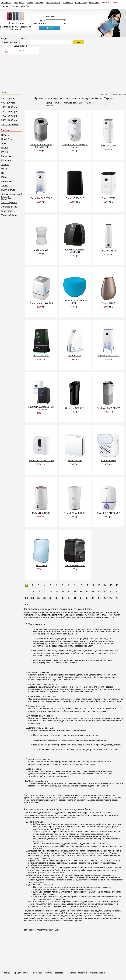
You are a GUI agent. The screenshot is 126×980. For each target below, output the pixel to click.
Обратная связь (98, 973)
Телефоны (6, 3)
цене (81, 103)
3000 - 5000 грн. (9, 116)
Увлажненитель (9, 207)
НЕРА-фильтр (8, 190)
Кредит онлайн (21, 973)
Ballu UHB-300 (41, 250)
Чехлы (30, 3)
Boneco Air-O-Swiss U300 (41, 461)
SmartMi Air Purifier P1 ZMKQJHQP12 (41, 146)
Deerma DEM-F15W (75, 566)
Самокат (5, 6)
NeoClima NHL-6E (108, 251)
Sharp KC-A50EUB (75, 198)
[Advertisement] (63, 72)
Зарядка (39, 3)
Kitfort (4, 177)
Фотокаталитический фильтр (12, 195)
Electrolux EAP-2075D (108, 356)
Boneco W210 (108, 198)
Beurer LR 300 (75, 461)
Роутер (15, 6)
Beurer (5, 148)
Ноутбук (25, 6)
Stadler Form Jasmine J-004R (75, 302)
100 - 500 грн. (8, 98)
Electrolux (6, 156)
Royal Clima (7, 139)
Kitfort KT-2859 (108, 461)
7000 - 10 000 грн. (10, 125)
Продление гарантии (77, 973)
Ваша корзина (20, 46)
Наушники (68, 3)
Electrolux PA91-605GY (108, 408)
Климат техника (109, 3)
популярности (71, 103)
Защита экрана (53, 3)
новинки (49, 105)
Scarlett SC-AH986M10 (75, 513)
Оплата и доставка (54, 973)
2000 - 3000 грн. (9, 111)
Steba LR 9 (41, 566)
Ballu (4, 173)
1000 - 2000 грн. (9, 107)
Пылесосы (94, 3)
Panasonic (6, 160)
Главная (7, 973)
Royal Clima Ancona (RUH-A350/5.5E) (41, 408)
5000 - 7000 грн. (9, 120)
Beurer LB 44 (75, 356)
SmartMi (5, 165)
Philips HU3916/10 (41, 513)
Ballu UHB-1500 (41, 356)
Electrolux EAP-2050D (41, 198)
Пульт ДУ (6, 199)
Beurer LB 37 (108, 303)
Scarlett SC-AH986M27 (108, 513)
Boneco (5, 135)
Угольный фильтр (10, 215)
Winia (4, 169)
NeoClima (6, 181)
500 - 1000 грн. (9, 103)
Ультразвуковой (9, 203)
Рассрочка (37, 973)
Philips (5, 152)
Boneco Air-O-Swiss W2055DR (75, 251)
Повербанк (19, 3)
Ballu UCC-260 (108, 146)
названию (90, 103)
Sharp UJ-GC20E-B (75, 408)
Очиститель (7, 211)
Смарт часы (81, 3)
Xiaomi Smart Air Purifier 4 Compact (75, 146)
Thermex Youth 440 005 (41, 303)
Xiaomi (5, 186)
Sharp (4, 143)
